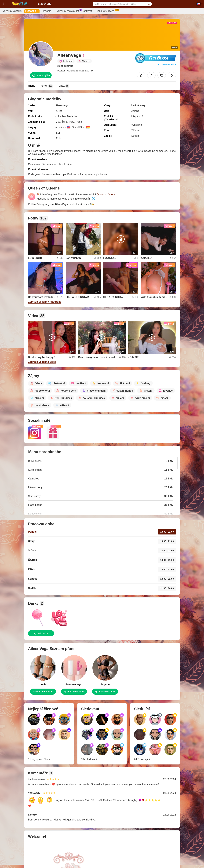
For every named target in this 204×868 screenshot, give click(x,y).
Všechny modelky (12, 11)
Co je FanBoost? (167, 65)
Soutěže (88, 11)
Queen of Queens (107, 195)
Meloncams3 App (106, 11)
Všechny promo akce (69, 11)
